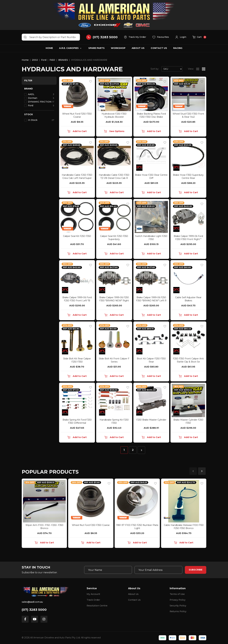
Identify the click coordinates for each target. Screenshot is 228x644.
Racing (178, 48)
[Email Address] (158, 570)
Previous (193, 471)
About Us (138, 48)
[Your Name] (108, 570)
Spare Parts (96, 48)
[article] (44, 514)
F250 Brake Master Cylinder (151, 420)
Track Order (93, 600)
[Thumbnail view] (204, 69)
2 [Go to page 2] (133, 450)
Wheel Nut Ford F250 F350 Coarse (91, 525)
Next (202, 471)
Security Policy (178, 606)
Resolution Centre (97, 606)
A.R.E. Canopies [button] (69, 48)
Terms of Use (177, 594)
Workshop (118, 48)
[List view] (198, 69)
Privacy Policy (178, 600)
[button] (181, 37)
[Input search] (51, 37)
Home (49, 48)
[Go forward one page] (141, 450)
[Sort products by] (172, 69)
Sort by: (155, 69)
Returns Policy (178, 611)
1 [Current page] (124, 450)
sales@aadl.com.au (32, 602)
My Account (93, 594)
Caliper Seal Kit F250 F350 (77, 236)
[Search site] (25, 37)
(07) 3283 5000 (34, 610)
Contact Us (159, 48)
